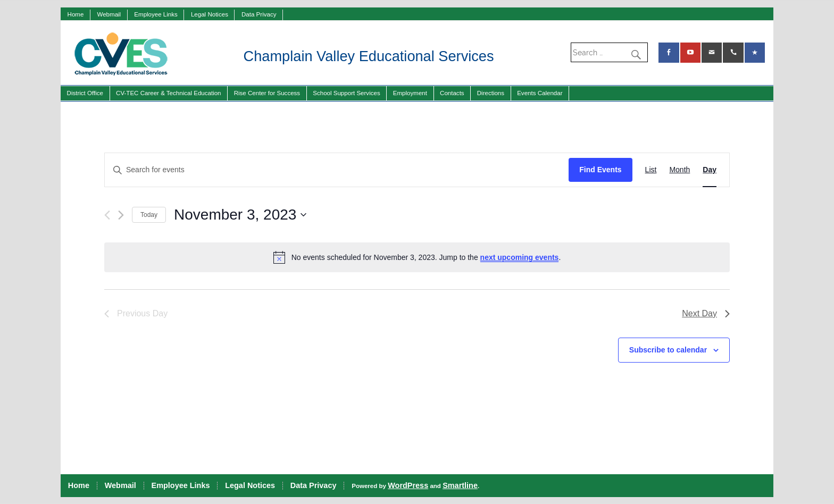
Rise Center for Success (267, 93)
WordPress (408, 485)
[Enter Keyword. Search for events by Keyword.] (337, 170)
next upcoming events (520, 257)
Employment (410, 93)
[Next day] (121, 215)
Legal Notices (210, 14)
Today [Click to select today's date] (149, 215)
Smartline (460, 485)
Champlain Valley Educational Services (369, 56)
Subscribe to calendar (668, 350)
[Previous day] (107, 215)
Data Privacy (259, 14)
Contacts (452, 93)
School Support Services (346, 93)
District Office (85, 93)
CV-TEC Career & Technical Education (168, 93)
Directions (491, 93)
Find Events (600, 170)
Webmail (109, 14)
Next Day (706, 313)
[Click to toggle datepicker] (240, 215)
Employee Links (156, 14)
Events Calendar (540, 93)
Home (76, 14)
